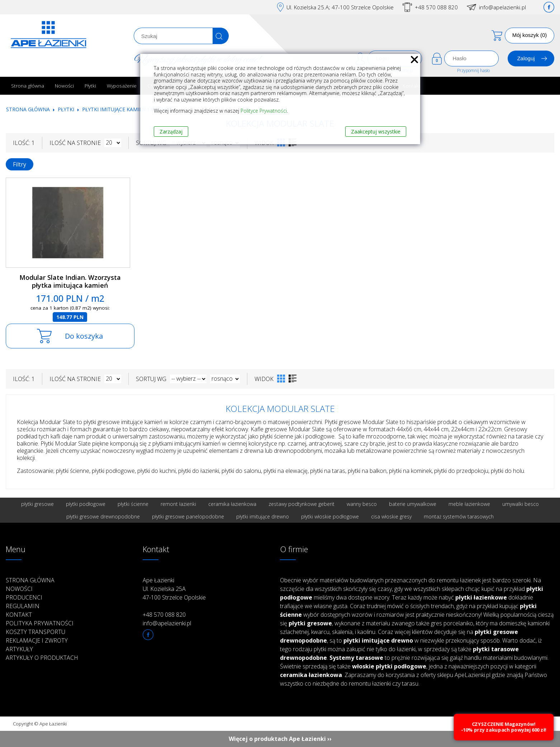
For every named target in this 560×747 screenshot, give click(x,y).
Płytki (90, 86)
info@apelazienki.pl (502, 7)
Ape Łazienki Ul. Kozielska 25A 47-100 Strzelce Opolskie (174, 589)
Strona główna (28, 86)
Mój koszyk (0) (530, 35)
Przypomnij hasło (473, 71)
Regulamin (23, 606)
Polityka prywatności (40, 623)
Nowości (64, 86)
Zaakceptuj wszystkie (376, 131)
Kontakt (19, 615)
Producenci (24, 597)
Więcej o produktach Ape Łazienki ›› (280, 739)
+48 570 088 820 (436, 7)
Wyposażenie (122, 86)
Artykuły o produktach (42, 658)
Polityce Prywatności (264, 111)
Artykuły (19, 649)
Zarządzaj (171, 131)
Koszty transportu (35, 632)
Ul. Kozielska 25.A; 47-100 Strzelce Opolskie (340, 7)
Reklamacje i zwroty (37, 640)
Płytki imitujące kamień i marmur (127, 109)
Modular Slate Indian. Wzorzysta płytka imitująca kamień (70, 281)
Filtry (20, 164)
